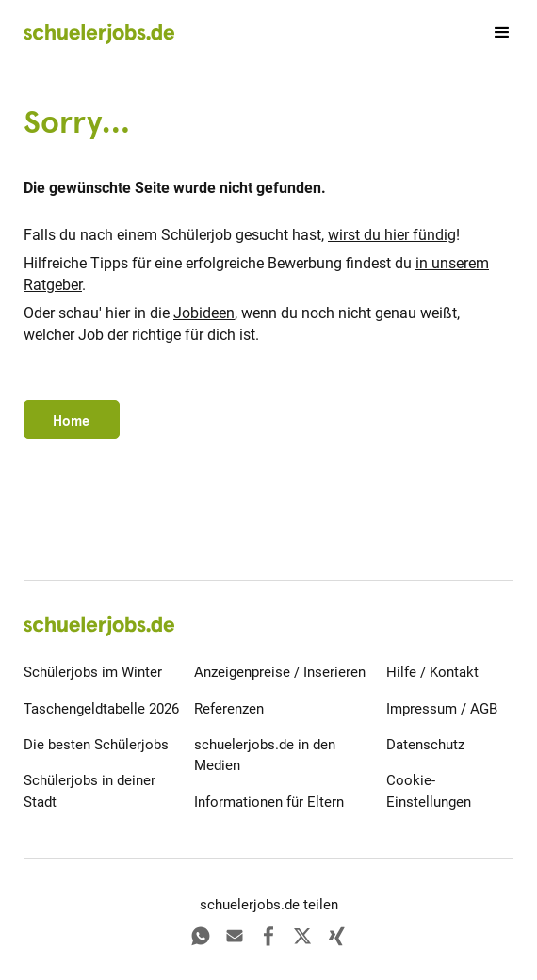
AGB (484, 709)
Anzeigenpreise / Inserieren (280, 672)
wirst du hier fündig (392, 235)
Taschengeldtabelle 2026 (101, 709)
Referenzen (229, 709)
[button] (494, 33)
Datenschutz (425, 745)
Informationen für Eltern (269, 802)
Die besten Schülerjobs (96, 745)
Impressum (422, 709)
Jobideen (204, 313)
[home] (99, 33)
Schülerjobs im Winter (93, 672)
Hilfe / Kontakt (432, 672)
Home (71, 421)
